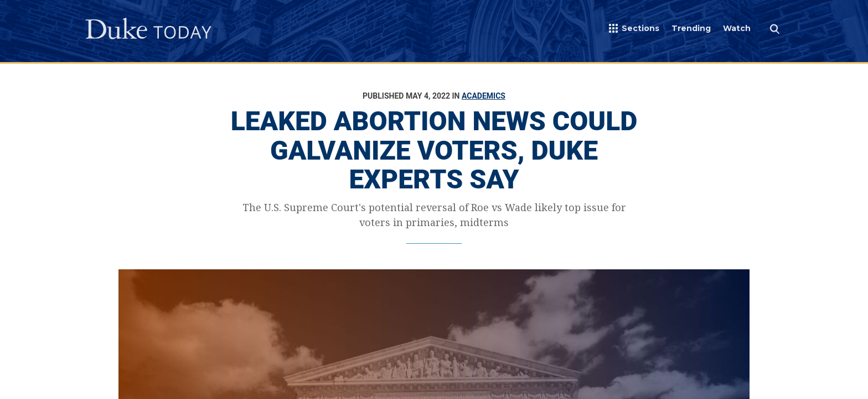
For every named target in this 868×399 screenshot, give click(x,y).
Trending (691, 28)
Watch (737, 28)
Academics (484, 96)
